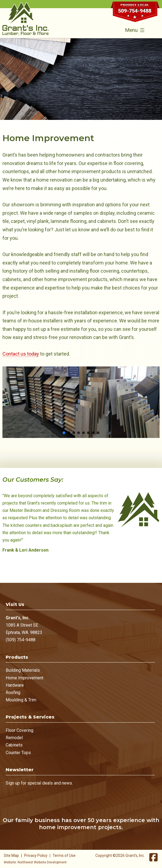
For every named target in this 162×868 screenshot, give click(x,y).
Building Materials (23, 670)
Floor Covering (20, 730)
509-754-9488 (135, 14)
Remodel (14, 738)
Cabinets (14, 745)
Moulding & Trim (21, 700)
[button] (64, 433)
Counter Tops (18, 753)
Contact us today (21, 354)
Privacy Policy (36, 855)
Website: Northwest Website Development (35, 862)
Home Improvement (25, 678)
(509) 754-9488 (21, 640)
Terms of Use (64, 855)
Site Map (11, 855)
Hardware (15, 685)
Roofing (13, 693)
